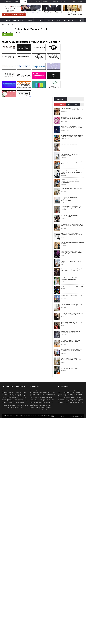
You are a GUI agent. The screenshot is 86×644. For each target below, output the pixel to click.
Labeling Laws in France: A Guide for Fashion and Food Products (70, 435)
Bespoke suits (78, 630)
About (57, 642)
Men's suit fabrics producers (37, 622)
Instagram (78, 14)
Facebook (69, 14)
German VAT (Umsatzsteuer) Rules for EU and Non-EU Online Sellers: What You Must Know (72, 329)
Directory (16, 2)
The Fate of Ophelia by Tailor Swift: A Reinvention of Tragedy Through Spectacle (72, 212)
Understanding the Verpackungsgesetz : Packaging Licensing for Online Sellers (71, 310)
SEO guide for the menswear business (72, 623)
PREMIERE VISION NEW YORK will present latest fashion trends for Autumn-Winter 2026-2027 (72, 356)
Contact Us (55, 2)
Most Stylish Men (69, 20)
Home (52, 642)
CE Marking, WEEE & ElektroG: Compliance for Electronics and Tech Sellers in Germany (71, 302)
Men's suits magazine (13, 620)
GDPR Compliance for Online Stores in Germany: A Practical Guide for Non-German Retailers (71, 284)
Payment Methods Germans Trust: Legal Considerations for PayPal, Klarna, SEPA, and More (72, 275)
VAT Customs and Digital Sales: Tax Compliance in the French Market (70, 471)
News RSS (40, 641)
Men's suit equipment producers (41, 623)
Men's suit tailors (47, 617)
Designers (7, 20)
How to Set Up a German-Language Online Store (72, 266)
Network (63, 2)
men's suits (15, 617)
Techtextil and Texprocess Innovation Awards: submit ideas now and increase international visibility (71, 222)
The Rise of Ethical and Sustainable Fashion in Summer (72, 346)
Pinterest (74, 14)
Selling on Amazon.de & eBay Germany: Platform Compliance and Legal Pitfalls (71, 293)
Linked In (76, 14)
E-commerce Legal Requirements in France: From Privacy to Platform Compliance (70, 445)
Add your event (8, 34)
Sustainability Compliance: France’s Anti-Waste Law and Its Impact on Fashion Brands (71, 454)
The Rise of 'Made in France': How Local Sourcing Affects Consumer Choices (71, 409)
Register (80, 2)
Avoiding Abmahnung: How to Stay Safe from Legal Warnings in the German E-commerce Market (71, 258)
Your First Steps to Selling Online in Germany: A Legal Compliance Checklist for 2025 (71, 338)
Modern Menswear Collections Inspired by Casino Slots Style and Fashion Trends (72, 239)
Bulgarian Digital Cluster (48, 641)
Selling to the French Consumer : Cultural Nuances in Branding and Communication (72, 426)
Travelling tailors (34, 619)
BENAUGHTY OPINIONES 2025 (69, 247)
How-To (29, 20)
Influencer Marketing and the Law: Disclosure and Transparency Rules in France (71, 365)
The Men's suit (50, 20)
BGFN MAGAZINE (6, 25)
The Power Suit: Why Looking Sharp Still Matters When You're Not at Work (71, 373)
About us (38, 2)
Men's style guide (17, 619)
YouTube (81, 14)
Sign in (73, 2)
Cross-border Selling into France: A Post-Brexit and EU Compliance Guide (72, 400)
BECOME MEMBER (78, 99)
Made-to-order (72, 617)
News (59, 20)
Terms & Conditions (69, 642)
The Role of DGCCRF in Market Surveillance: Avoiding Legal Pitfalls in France (71, 463)
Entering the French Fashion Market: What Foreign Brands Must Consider (72, 417)
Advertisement (46, 2)
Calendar (24, 2)
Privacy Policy (79, 642)
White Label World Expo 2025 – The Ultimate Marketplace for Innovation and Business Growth (72, 231)
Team (61, 642)
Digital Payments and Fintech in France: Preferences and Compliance (71, 382)
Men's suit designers (45, 619)
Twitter (71, 14)
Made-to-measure (63, 617)
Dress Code (39, 20)
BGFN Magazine (7, 2)
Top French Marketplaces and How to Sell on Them (72, 391)
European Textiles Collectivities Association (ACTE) (69, 319)
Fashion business (18, 20)
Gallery (31, 2)
